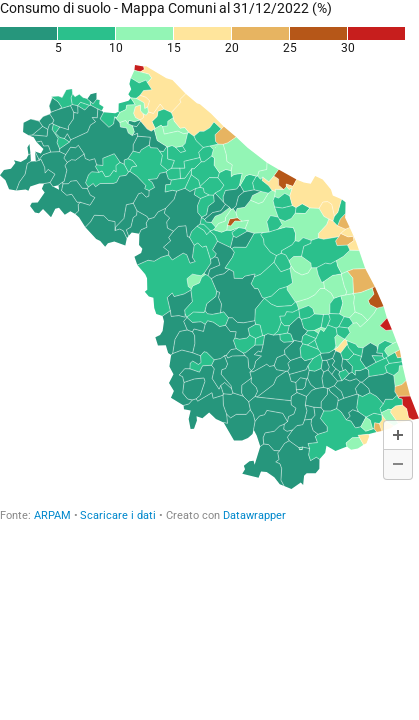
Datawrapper (254, 515)
